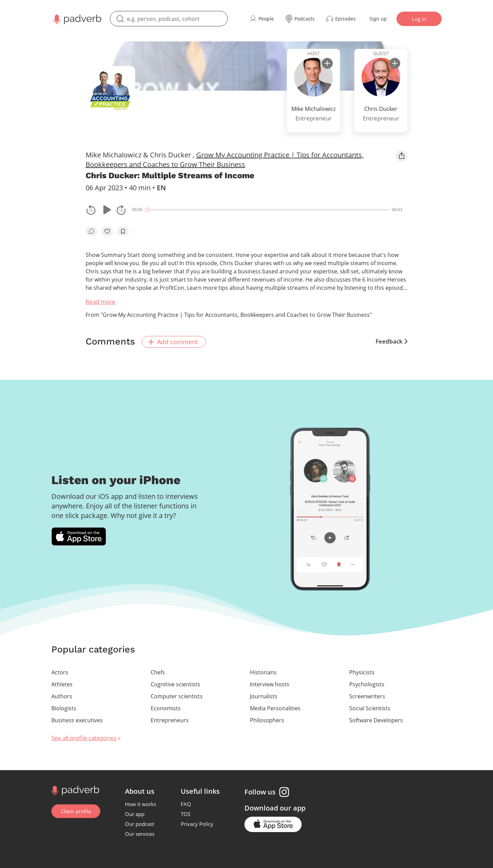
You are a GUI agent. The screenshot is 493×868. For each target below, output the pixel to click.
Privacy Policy (197, 823)
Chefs (158, 672)
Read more (100, 302)
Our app (135, 813)
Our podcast (140, 823)
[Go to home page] (74, 789)
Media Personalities (275, 708)
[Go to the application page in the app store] (273, 824)
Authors (62, 696)
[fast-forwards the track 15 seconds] (121, 210)
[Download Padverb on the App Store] (79, 536)
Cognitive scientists (175, 684)
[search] (169, 19)
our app (293, 807)
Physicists (362, 672)
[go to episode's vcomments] (91, 231)
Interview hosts (270, 684)
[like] (107, 231)
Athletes (62, 684)
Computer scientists (177, 696)
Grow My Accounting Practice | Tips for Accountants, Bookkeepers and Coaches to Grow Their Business (225, 160)
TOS (186, 813)
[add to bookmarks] (123, 231)
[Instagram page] (285, 791)
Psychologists (367, 684)
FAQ (186, 803)
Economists (166, 708)
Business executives (77, 720)
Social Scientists (370, 708)
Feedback (391, 341)
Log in (419, 19)
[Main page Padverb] (77, 19)
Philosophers (267, 720)
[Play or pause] (106, 210)
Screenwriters (367, 696)
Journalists (264, 696)
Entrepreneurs (170, 720)
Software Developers (376, 720)
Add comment (174, 341)
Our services (140, 833)
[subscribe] (327, 63)
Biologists (64, 708)
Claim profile (76, 811)
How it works (141, 803)
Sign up (378, 19)
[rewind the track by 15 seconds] (91, 210)
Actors (60, 672)
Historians (263, 672)
